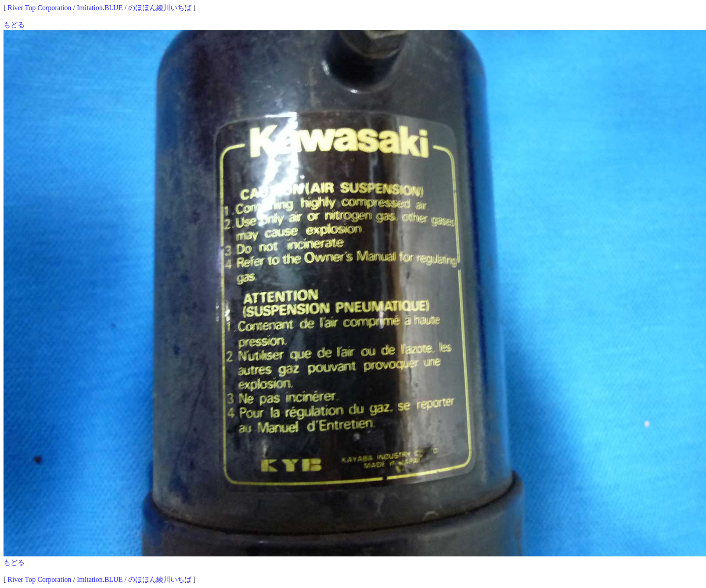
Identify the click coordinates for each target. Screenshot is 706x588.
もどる (14, 25)
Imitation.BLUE (100, 8)
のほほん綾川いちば (160, 8)
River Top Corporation (39, 8)
